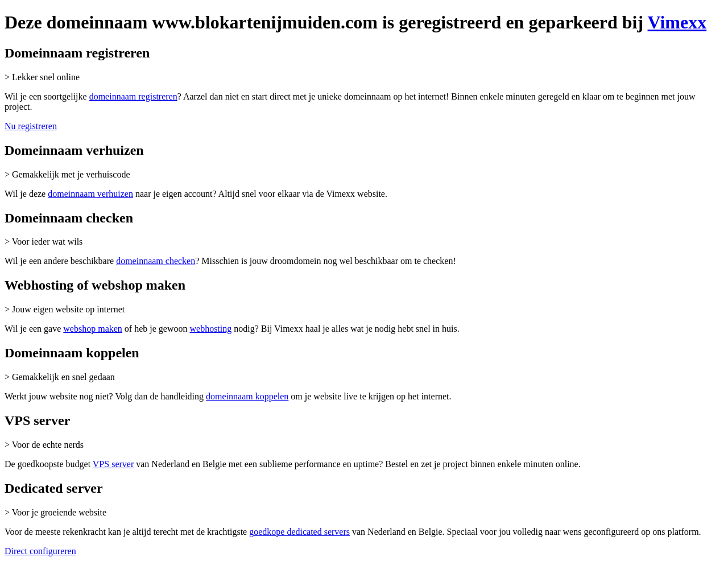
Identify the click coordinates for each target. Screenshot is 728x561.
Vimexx (677, 22)
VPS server (113, 464)
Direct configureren (40, 551)
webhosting (210, 329)
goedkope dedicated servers (299, 532)
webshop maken (93, 329)
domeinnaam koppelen (247, 396)
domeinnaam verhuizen (90, 194)
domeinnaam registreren (133, 96)
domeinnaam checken (156, 261)
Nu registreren (31, 126)
